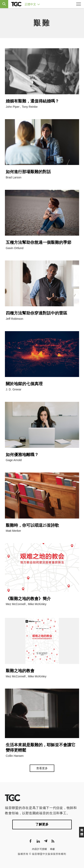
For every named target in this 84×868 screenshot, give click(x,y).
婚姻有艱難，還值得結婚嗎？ (32, 101)
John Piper (13, 107)
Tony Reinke (30, 107)
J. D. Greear (14, 389)
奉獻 (53, 849)
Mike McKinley (37, 604)
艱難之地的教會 (20, 671)
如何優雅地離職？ (22, 455)
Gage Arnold (14, 460)
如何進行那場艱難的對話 (28, 172)
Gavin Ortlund (15, 248)
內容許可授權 (40, 849)
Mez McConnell (16, 604)
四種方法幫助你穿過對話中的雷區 (36, 313)
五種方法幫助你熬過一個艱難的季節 (39, 242)
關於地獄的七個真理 (24, 384)
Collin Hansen (15, 756)
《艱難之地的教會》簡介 (28, 599)
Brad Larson (14, 177)
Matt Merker (13, 531)
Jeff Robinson (14, 319)
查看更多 (42, 768)
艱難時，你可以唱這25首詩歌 (32, 525)
